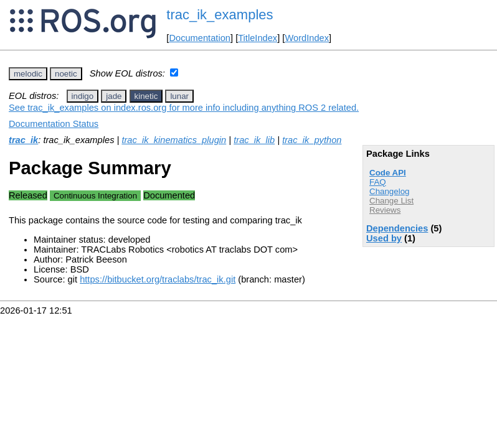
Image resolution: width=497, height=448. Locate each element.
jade (114, 96)
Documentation (200, 38)
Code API (388, 173)
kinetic (146, 96)
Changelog (389, 191)
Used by (384, 238)
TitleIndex (258, 38)
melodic (28, 74)
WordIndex (307, 38)
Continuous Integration (95, 196)
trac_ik (23, 140)
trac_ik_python (312, 140)
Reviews (385, 210)
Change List (391, 201)
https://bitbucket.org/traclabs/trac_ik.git (158, 279)
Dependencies (397, 228)
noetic (66, 74)
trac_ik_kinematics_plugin (174, 140)
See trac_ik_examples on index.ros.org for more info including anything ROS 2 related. (184, 108)
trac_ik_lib (254, 140)
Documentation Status (54, 124)
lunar (179, 96)
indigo (83, 96)
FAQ (378, 182)
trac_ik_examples (220, 15)
